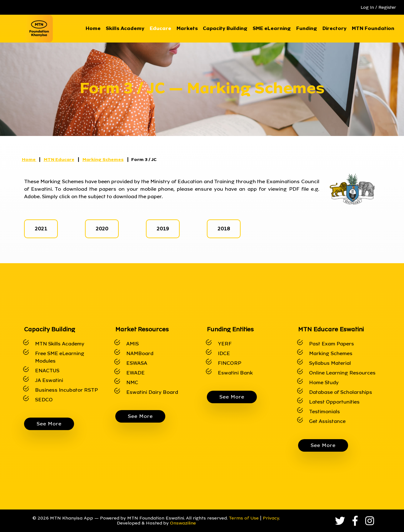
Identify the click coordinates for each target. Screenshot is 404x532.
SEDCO (44, 400)
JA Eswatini (49, 380)
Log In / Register (378, 7)
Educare (160, 28)
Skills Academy (125, 28)
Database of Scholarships (341, 392)
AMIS (132, 344)
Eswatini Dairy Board (152, 392)
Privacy (271, 518)
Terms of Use (244, 518)
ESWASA (137, 363)
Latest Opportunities (334, 402)
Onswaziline (183, 523)
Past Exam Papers (332, 344)
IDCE (224, 353)
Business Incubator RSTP (66, 390)
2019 (163, 229)
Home (93, 28)
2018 (224, 229)
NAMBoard (140, 353)
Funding (307, 28)
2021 (41, 229)
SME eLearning (272, 28)
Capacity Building (225, 28)
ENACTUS (47, 371)
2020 (102, 229)
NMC (132, 382)
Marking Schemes (103, 160)
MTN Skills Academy (60, 344)
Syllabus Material (330, 363)
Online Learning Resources (342, 373)
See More (49, 424)
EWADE (135, 373)
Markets (187, 28)
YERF (225, 344)
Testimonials (324, 412)
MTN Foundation (373, 28)
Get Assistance (327, 421)
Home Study (324, 382)
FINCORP (229, 363)
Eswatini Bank (235, 373)
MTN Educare (59, 160)
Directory (334, 28)
